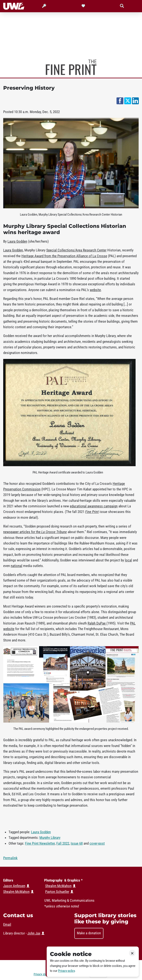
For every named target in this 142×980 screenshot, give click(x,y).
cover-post (97, 843)
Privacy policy (66, 971)
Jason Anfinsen (14, 886)
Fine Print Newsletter (40, 843)
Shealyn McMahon (58, 886)
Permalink (10, 858)
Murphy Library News (71, 67)
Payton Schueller (57, 892)
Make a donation (89, 933)
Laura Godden (41, 832)
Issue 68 (77, 843)
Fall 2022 (63, 843)
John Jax (34, 933)
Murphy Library (50, 838)
